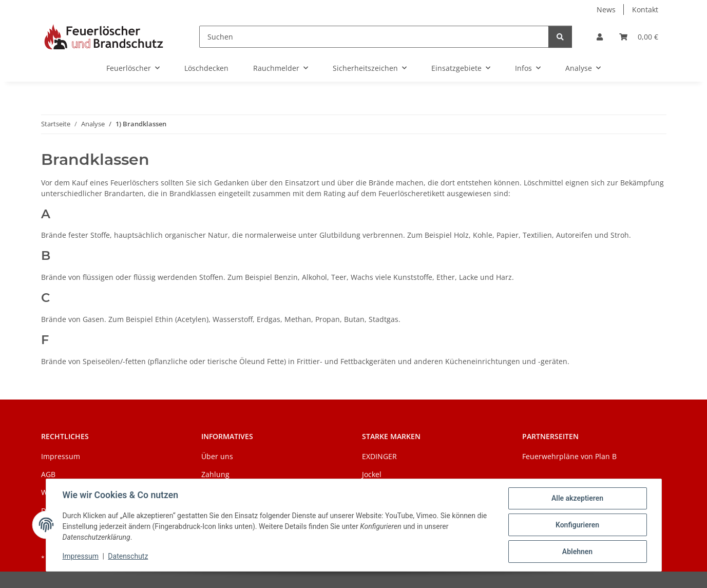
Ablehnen (577, 552)
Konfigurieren (577, 525)
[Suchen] (374, 37)
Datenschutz (128, 556)
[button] (600, 37)
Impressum (81, 556)
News (606, 10)
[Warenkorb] (639, 37)
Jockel (372, 474)
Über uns (217, 456)
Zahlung (215, 474)
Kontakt (645, 10)
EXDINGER (379, 456)
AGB (48, 474)
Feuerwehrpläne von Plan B (569, 456)
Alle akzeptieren (577, 498)
